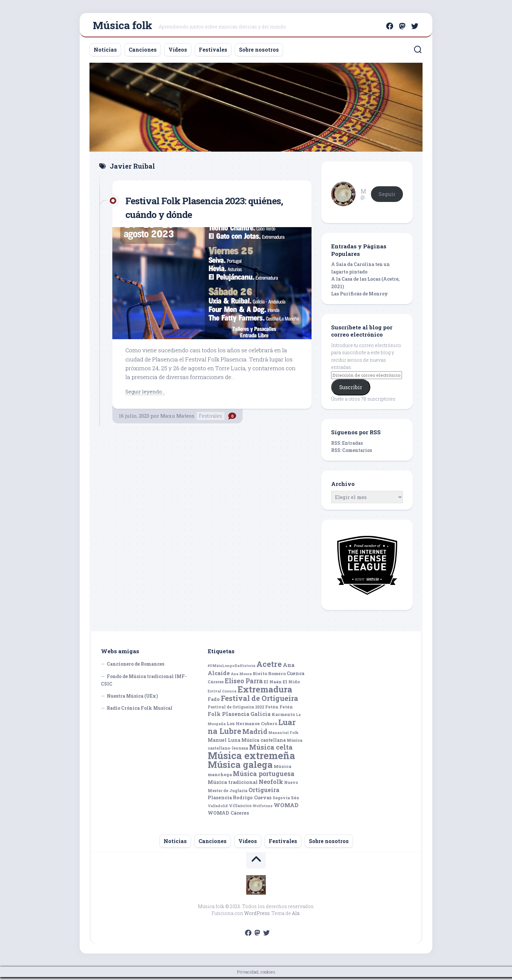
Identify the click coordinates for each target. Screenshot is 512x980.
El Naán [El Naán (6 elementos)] (273, 685)
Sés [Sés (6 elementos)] (295, 801)
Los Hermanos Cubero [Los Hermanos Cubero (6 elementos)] (252, 726)
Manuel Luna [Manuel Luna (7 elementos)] (224, 743)
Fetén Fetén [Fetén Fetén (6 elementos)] (279, 710)
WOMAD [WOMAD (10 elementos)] (286, 808)
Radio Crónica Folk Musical (140, 711)
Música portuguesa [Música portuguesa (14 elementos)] (264, 777)
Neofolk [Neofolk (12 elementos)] (271, 785)
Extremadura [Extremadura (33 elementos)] (265, 692)
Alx (296, 916)
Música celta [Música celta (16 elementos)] (271, 750)
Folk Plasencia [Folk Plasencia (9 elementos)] (229, 717)
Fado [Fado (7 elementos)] (214, 702)
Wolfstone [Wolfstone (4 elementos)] (263, 809)
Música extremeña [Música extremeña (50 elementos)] (251, 758)
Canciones (143, 52)
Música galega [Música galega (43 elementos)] (240, 767)
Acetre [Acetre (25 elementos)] (269, 667)
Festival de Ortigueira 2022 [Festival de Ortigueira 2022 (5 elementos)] (236, 710)
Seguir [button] (387, 197)
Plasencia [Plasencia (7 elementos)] (220, 800)
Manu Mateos (177, 419)
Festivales (213, 52)
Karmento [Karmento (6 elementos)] (283, 717)
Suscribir (351, 390)
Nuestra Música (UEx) (132, 699)
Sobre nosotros (259, 52)
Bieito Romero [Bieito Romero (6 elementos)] (269, 676)
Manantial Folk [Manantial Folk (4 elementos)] (283, 736)
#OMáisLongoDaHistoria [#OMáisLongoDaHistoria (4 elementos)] (232, 669)
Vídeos (178, 52)
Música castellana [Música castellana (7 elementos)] (264, 743)
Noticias (105, 52)
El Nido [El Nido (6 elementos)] (291, 685)
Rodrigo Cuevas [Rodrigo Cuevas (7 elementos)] (252, 800)
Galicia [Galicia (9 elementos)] (261, 717)
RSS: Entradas (347, 446)
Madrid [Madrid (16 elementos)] (255, 734)
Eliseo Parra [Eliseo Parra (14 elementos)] (244, 684)
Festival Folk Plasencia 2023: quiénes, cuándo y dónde (194, 210)
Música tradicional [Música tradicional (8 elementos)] (233, 785)
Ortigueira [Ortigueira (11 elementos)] (264, 793)
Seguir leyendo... (147, 394)
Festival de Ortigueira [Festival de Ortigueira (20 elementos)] (259, 701)
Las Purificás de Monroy (360, 297)
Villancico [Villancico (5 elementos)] (240, 808)
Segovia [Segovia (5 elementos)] (281, 801)
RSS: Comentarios (352, 453)
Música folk (122, 26)
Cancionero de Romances (136, 667)
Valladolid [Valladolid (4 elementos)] (218, 809)
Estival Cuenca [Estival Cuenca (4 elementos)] (222, 694)
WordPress (257, 916)
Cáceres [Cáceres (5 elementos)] (216, 685)
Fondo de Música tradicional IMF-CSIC (144, 683)
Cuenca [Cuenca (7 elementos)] (296, 676)
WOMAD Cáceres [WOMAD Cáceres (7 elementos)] (228, 816)
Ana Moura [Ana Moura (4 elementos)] (241, 677)
